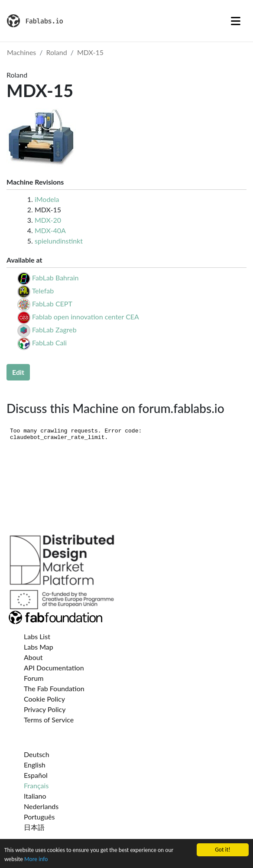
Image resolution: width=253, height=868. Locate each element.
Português (39, 817)
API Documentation (54, 668)
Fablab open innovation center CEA (86, 317)
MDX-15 (90, 52)
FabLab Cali (49, 343)
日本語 (34, 827)
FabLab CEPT (52, 304)
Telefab (43, 291)
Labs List (37, 636)
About (33, 657)
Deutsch (37, 754)
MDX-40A (50, 230)
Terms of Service (49, 720)
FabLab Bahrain (55, 278)
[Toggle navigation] (236, 21)
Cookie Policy (44, 699)
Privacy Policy (45, 709)
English (35, 765)
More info (36, 860)
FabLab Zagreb (54, 330)
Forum (34, 678)
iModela (47, 199)
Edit (18, 372)
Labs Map (39, 647)
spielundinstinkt (59, 241)
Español (36, 775)
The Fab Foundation (54, 688)
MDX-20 (48, 220)
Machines (21, 52)
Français (36, 785)
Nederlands (41, 806)
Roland (57, 52)
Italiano (35, 796)
